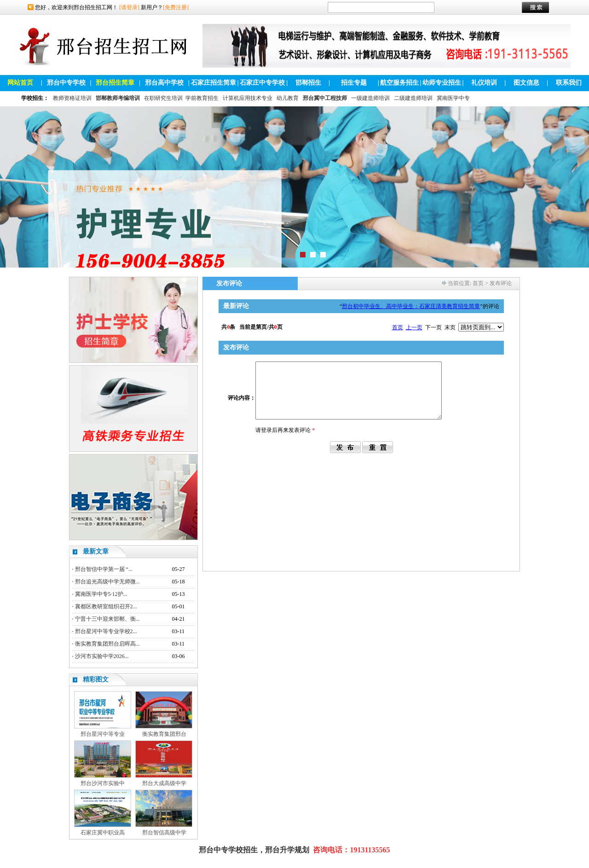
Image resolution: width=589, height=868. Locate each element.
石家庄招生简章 (214, 83)
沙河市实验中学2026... (102, 656)
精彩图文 (96, 679)
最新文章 (96, 551)
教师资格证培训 (72, 98)
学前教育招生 (202, 98)
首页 (478, 283)
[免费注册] (176, 7)
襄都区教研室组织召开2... (106, 606)
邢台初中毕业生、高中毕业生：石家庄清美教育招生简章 (411, 306)
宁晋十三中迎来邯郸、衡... (107, 619)
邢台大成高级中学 (164, 783)
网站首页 (20, 83)
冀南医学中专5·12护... (101, 594)
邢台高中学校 (164, 83)
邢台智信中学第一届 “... (104, 569)
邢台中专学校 (66, 83)
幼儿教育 (288, 98)
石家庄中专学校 (262, 83)
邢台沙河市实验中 (103, 783)
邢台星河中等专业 (103, 734)
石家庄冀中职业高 (103, 833)
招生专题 (354, 83)
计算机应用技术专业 (248, 98)
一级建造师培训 (370, 98)
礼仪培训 (484, 83)
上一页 (414, 327)
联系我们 (569, 83)
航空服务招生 (399, 83)
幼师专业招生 (442, 83)
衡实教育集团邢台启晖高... (107, 644)
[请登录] (129, 7)
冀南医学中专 (453, 98)
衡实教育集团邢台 (164, 734)
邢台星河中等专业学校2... (106, 631)
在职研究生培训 (163, 98)
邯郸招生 (308, 83)
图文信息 (526, 83)
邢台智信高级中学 (164, 833)
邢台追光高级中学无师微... (107, 582)
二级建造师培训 (413, 98)
